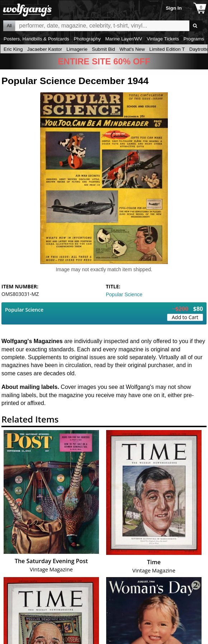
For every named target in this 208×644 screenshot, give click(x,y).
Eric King (13, 49)
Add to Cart (185, 317)
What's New (132, 49)
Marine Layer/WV (124, 39)
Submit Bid (103, 49)
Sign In (174, 8)
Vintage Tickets (163, 39)
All (9, 26)
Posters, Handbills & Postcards (36, 39)
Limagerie (77, 49)
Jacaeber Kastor (45, 49)
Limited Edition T (167, 49)
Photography (87, 39)
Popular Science (124, 294)
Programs (194, 39)
